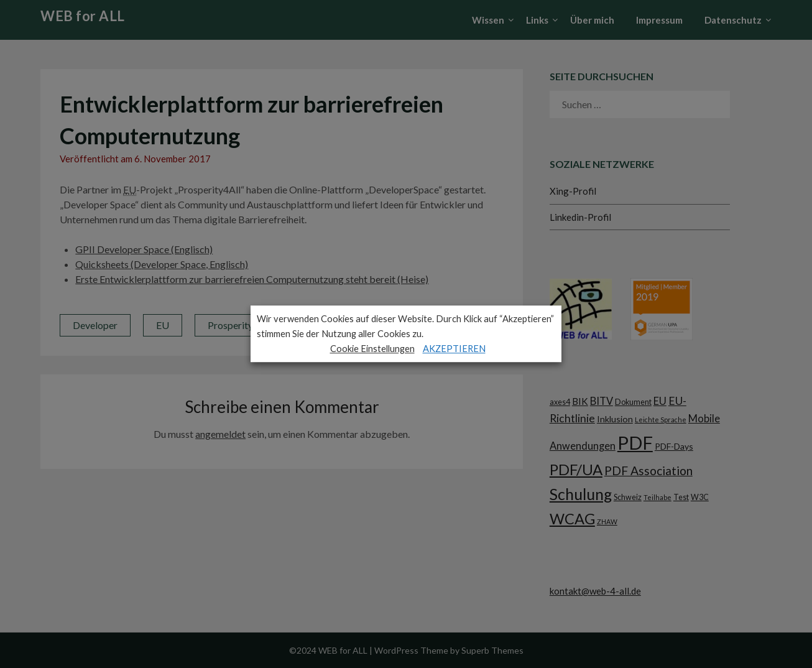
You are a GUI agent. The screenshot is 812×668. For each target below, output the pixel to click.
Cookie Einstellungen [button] (372, 349)
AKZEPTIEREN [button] (454, 349)
